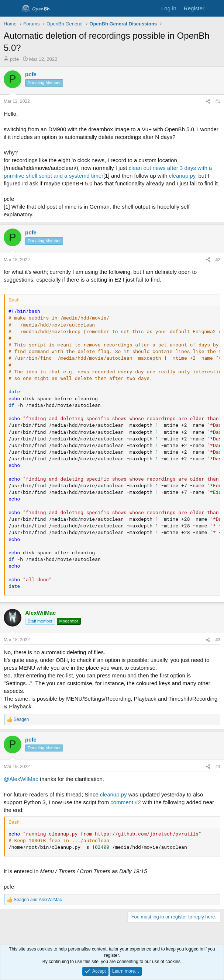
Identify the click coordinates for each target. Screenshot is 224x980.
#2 (218, 260)
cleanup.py (182, 176)
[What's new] (215, 8)
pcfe (15, 59)
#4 (218, 767)
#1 (218, 101)
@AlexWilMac (21, 779)
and (38, 900)
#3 (218, 640)
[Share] (208, 102)
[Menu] (10, 8)
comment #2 (126, 802)
